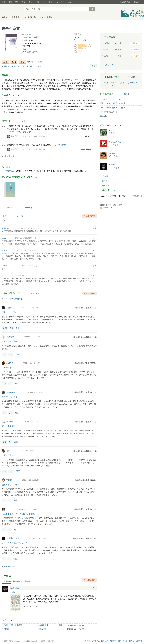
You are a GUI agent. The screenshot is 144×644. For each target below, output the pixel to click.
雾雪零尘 (45, 625)
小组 (44, 2)
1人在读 (105, 176)
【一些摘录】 (8, 368)
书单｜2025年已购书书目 (110, 103)
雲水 (8, 451)
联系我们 (105, 641)
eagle (4, 238)
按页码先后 (18, 581)
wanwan (112, 153)
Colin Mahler (12, 392)
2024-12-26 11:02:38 (25, 250)
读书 (10, 2)
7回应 (18, 328)
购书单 (5, 17)
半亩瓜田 (14, 136)
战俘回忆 (15, 588)
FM (57, 2)
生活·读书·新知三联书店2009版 (85, 308)
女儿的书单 (105, 99)
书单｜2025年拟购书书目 (110, 108)
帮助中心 (121, 641)
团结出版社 (33, 37)
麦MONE (112, 165)
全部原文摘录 (9, 156)
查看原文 (27, 132)
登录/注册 (137, 2)
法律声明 (113, 641)
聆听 (9, 208)
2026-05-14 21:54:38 (23, 275)
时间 (63, 2)
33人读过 (105, 181)
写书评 (16, 66)
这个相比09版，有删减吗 (12, 625)
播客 (30, 2)
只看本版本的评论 (15, 299)
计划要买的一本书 (10, 341)
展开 (49, 322)
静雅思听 (10, 421)
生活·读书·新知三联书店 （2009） (116, 83)
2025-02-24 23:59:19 (26, 266)
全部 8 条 (20, 216)
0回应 (16, 384)
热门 (4, 221)
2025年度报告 (46, 17)
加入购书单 (27, 66)
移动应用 (139, 641)
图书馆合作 (130, 641)
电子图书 (16, 17)
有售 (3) (135, 83)
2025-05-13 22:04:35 (24, 238)
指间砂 (9, 480)
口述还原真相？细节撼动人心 (14, 543)
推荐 (94, 66)
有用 (95, 228)
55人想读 (105, 185)
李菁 (29, 34)
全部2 (131, 77)
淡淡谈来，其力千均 (11, 485)
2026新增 (104, 112)
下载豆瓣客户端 (124, 2)
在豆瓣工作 (96, 641)
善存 (4, 275)
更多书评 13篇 (9, 566)
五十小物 (28, 208)
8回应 (17, 354)
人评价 (85, 40)
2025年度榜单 (30, 17)
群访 (102, 116)
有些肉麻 (5, 629)
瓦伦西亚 (5, 228)
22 (6, 328)
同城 (37, 2)
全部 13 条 (33, 293)
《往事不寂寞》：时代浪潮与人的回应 (18, 514)
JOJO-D (10, 363)
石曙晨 (4, 250)
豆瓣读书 (12, 9)
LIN (8, 509)
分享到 (37, 66)
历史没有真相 (8, 455)
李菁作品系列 (32, 52)
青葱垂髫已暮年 (13, 538)
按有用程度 (6, 581)
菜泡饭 (9, 308)
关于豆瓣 (87, 641)
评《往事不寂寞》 (10, 426)
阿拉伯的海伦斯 (115, 142)
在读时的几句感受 (10, 397)
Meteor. (5, 266)
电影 (17, 2)
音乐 (24, 2)
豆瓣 (3, 2)
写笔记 (7, 66)
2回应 (17, 471)
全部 (24, 121)
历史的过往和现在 (10, 312)
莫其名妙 (10, 337)
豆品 (70, 2)
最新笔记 (28, 581)
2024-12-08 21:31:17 (27, 228)
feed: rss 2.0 (108, 208)
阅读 (51, 2)
